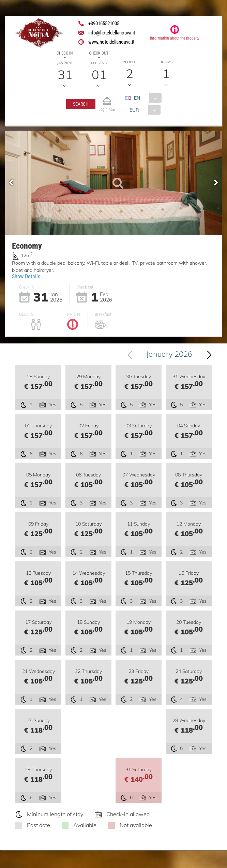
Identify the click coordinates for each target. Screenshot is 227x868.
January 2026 (169, 354)
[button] (81, 104)
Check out (99, 53)
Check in (65, 53)
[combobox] (146, 98)
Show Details (26, 276)
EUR (134, 110)
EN (137, 98)
